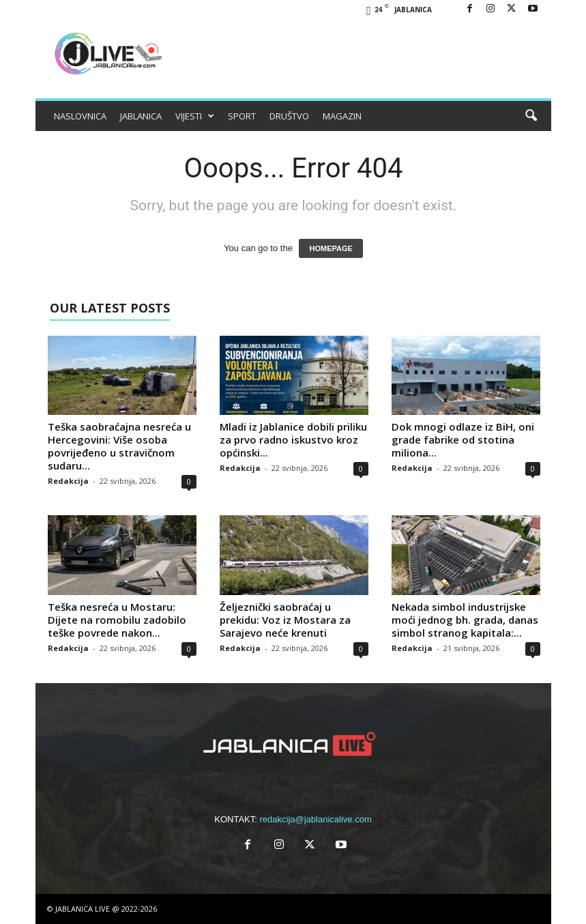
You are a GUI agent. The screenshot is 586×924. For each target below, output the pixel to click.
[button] (531, 116)
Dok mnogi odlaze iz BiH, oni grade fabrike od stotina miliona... (463, 439)
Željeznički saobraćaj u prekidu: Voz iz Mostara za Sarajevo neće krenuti (285, 620)
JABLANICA (141, 116)
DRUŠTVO (289, 116)
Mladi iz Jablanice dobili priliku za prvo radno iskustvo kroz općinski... (293, 439)
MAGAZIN (342, 116)
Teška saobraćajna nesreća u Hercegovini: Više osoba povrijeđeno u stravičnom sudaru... (119, 446)
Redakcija (68, 481)
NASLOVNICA (80, 116)
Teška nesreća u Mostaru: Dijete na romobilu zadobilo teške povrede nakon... (117, 620)
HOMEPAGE (331, 248)
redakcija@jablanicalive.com (316, 819)
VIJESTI (195, 116)
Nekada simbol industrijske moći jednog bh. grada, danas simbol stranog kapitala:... (465, 620)
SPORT (242, 116)
